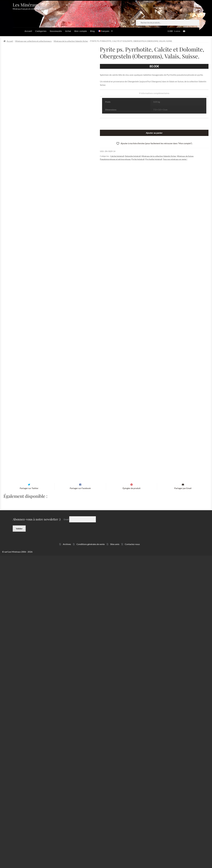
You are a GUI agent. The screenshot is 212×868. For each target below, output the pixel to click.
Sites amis (115, 856)
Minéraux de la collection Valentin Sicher (71, 41)
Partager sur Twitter (29, 800)
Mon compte (81, 31)
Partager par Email (183, 800)
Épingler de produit (132, 800)
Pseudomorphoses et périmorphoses (115, 159)
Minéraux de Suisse (185, 156)
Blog (92, 31)
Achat (68, 31)
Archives (67, 856)
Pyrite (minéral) (138, 159)
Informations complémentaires (154, 93)
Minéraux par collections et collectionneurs (33, 41)
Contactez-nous (132, 856)
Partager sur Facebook (80, 800)
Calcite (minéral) (117, 156)
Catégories (41, 31)
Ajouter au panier (154, 133)
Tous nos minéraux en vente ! (175, 159)
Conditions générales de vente (91, 856)
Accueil (28, 31)
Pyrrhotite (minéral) (154, 159)
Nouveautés (56, 31)
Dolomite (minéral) (133, 156)
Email (66, 832)
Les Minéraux (26, 5)
